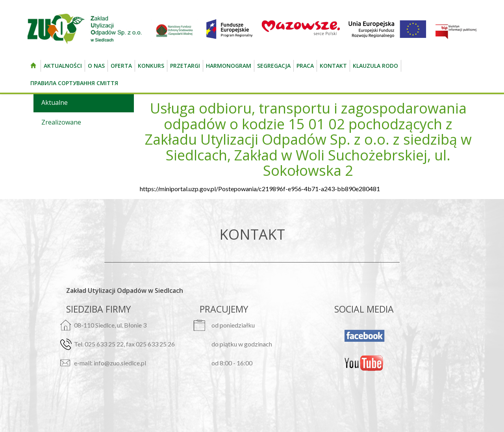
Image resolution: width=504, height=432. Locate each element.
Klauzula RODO (375, 66)
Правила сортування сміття (74, 83)
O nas (96, 66)
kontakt (333, 66)
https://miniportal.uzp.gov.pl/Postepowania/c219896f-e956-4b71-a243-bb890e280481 (260, 189)
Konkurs (151, 66)
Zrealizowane (61, 122)
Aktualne (55, 102)
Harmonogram (229, 66)
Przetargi (185, 66)
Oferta (121, 66)
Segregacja (274, 66)
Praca (305, 66)
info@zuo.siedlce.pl (120, 363)
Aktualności (63, 66)
